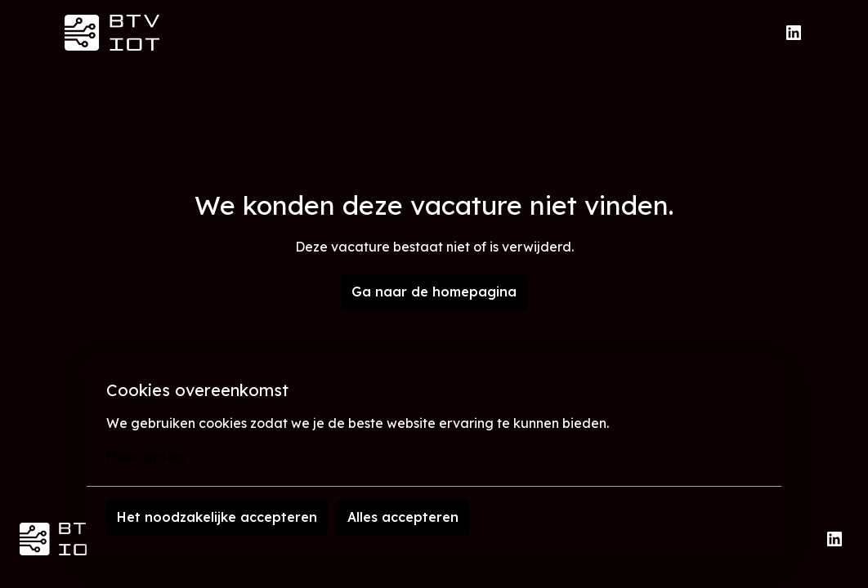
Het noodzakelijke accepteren (217, 517)
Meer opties (155, 457)
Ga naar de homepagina (434, 292)
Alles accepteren (403, 517)
